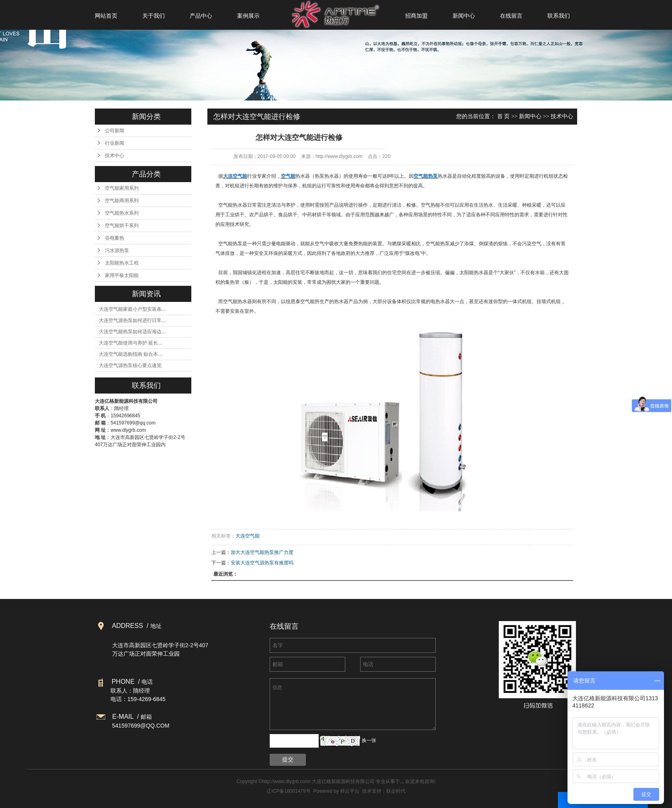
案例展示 (248, 16)
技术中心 (115, 156)
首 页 (504, 116)
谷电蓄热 (115, 238)
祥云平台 (350, 791)
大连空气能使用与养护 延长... (130, 343)
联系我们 (559, 16)
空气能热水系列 (122, 213)
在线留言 (511, 16)
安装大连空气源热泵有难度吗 (262, 563)
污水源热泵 (117, 250)
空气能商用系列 (122, 201)
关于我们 (154, 16)
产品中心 (201, 16)
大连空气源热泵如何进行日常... (132, 320)
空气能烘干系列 (122, 226)
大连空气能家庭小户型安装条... (132, 309)
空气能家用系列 (122, 188)
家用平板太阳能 (122, 275)
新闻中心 (464, 16)
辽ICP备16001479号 (288, 791)
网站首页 (106, 16)
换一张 (369, 740)
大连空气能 (248, 536)
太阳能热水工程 (122, 263)
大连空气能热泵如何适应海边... (132, 332)
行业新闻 (115, 143)
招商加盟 (416, 16)
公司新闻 (115, 131)
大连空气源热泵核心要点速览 (130, 365)
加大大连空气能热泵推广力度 (262, 552)
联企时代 (396, 791)
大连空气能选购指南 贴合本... (130, 354)
